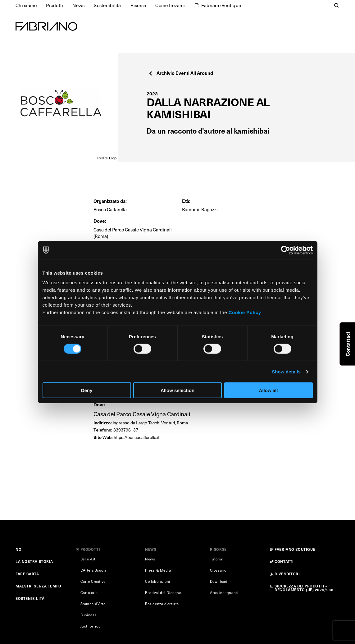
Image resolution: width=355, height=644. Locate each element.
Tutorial (217, 559)
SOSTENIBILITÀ (30, 598)
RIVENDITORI (287, 574)
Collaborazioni (158, 581)
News (78, 5)
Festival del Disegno (163, 593)
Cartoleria (89, 593)
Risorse (138, 5)
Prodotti (55, 5)
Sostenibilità (107, 5)
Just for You (91, 626)
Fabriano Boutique (221, 5)
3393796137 (126, 430)
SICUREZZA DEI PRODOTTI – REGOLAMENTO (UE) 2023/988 (304, 588)
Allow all (269, 390)
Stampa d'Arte (93, 604)
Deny (87, 390)
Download (219, 581)
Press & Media (158, 570)
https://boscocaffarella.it (137, 437)
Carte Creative (93, 581)
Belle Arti (89, 559)
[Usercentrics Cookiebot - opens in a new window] (286, 250)
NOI (19, 549)
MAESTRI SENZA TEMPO (39, 586)
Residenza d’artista (162, 604)
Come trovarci (170, 5)
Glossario (218, 570)
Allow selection (177, 390)
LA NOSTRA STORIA (34, 561)
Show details (286, 371)
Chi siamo (26, 5)
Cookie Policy (245, 312)
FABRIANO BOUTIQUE (295, 549)
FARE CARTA (27, 574)
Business (89, 615)
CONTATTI (284, 561)
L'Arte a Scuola (93, 570)
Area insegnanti (224, 593)
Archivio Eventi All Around (181, 73)
